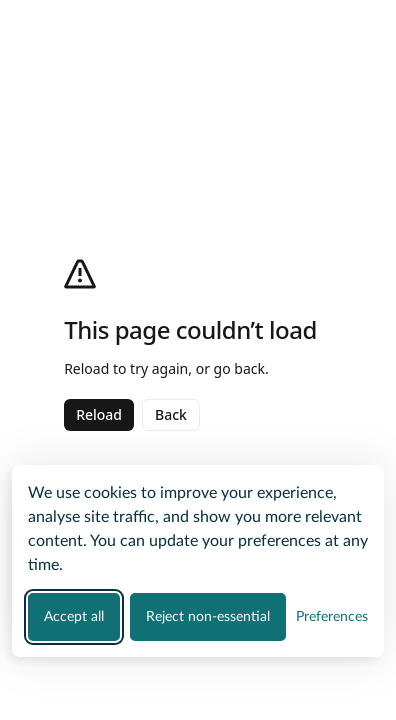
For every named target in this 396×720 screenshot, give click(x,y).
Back (171, 414)
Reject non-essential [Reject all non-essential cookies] (208, 617)
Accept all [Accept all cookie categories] (74, 617)
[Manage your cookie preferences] (332, 616)
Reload (99, 414)
